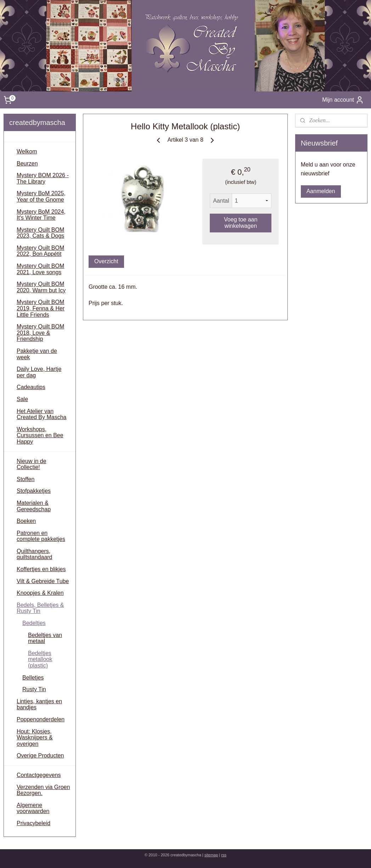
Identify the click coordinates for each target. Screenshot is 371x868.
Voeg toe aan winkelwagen (241, 223)
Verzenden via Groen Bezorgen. (43, 790)
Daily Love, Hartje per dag (39, 372)
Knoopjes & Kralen (40, 593)
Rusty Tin (34, 689)
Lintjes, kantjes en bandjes (39, 704)
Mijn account (343, 100)
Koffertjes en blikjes (41, 569)
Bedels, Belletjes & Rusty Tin (40, 608)
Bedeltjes (34, 623)
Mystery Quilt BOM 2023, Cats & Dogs (40, 233)
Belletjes (33, 678)
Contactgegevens (39, 775)
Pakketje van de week (37, 354)
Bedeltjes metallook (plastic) (40, 659)
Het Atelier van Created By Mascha (42, 414)
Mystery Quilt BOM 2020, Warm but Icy (41, 287)
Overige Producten (40, 756)
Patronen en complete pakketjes (41, 536)
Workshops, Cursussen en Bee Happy (40, 435)
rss (224, 855)
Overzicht (106, 261)
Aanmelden (321, 191)
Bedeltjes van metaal (45, 638)
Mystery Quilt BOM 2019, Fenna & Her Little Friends (41, 308)
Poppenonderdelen (41, 719)
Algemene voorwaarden (33, 808)
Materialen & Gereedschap (34, 506)
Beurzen (27, 164)
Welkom (27, 151)
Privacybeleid (33, 823)
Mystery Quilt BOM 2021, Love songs (40, 269)
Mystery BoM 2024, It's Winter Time (41, 215)
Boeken (26, 521)
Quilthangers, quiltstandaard (35, 554)
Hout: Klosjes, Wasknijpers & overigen (35, 738)
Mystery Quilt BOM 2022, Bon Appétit (40, 251)
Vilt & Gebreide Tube (43, 581)
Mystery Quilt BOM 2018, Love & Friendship (40, 333)
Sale (22, 399)
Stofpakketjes (34, 491)
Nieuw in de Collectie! (32, 464)
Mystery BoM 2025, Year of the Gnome (41, 196)
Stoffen (26, 479)
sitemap (211, 855)
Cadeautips (31, 387)
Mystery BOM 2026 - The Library (43, 178)
